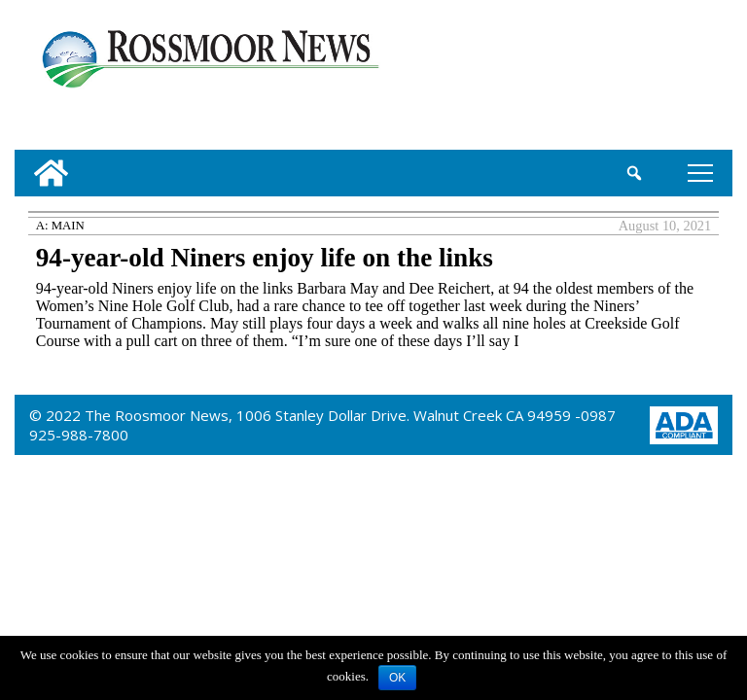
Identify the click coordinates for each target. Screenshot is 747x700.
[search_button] (635, 173)
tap (700, 173)
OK (397, 678)
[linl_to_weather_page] (666, 79)
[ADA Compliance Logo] (684, 423)
